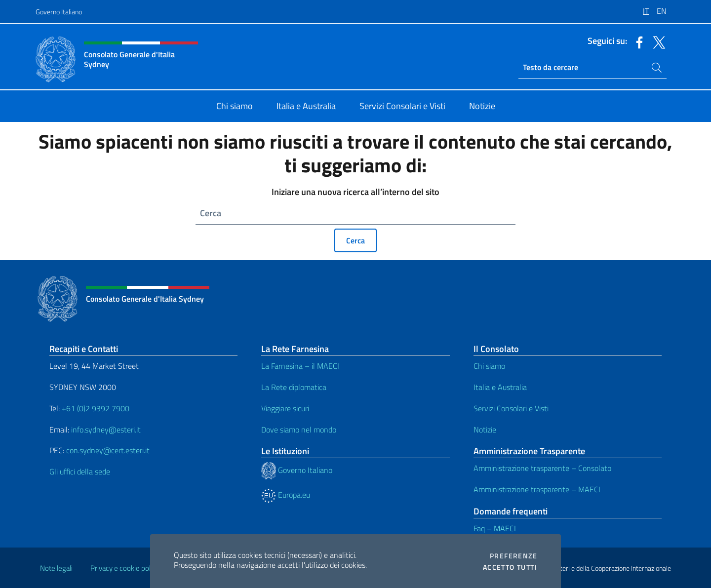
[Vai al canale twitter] (657, 41)
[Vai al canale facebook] (637, 41)
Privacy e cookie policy (125, 568)
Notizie (485, 430)
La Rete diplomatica (294, 387)
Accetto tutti (510, 567)
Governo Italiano (59, 12)
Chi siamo (489, 366)
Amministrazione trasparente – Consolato (542, 468)
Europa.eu (286, 495)
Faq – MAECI (495, 528)
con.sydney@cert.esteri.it (108, 450)
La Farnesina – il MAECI (300, 366)
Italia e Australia (500, 387)
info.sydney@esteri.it (106, 430)
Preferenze (513, 556)
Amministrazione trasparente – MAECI (537, 489)
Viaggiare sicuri (285, 408)
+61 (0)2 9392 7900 (96, 408)
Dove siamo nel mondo (299, 430)
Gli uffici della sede (80, 471)
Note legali (56, 568)
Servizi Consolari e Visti (511, 408)
